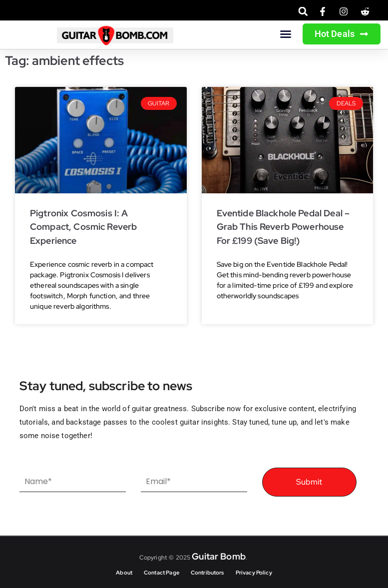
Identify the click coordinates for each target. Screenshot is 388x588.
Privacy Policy (254, 573)
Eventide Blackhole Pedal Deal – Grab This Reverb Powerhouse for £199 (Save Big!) (283, 227)
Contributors (207, 573)
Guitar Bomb (219, 556)
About (124, 573)
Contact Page (162, 573)
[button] (303, 11)
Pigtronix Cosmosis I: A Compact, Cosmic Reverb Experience (83, 227)
